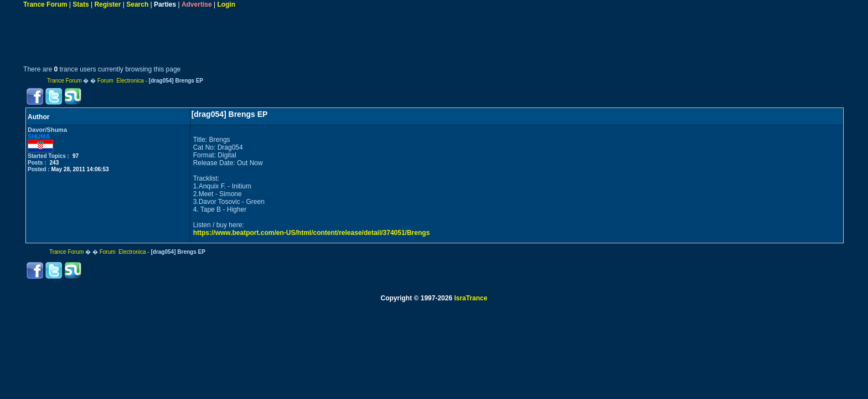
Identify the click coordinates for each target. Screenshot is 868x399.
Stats (81, 4)
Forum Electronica (121, 81)
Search (137, 4)
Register (107, 4)
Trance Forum (45, 4)
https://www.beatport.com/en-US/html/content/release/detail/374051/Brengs (312, 233)
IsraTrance (471, 298)
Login (226, 4)
